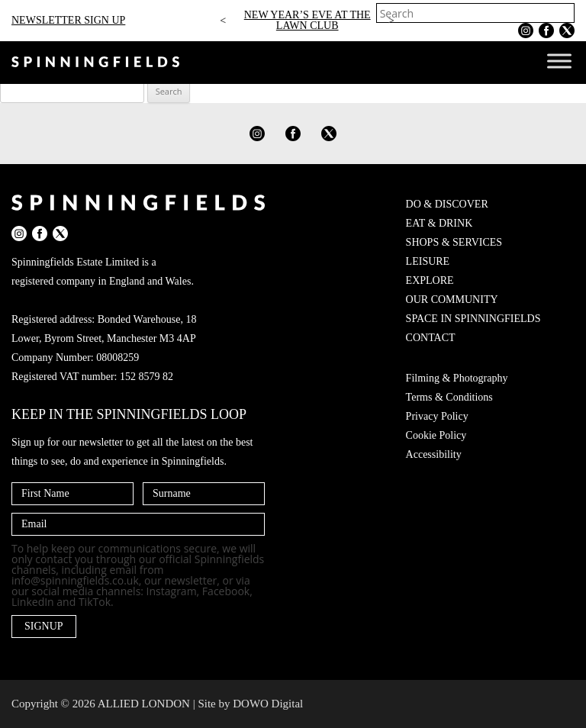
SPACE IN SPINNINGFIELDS (473, 319)
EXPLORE (430, 280)
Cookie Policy (436, 435)
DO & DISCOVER (447, 204)
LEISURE (428, 261)
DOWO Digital (268, 704)
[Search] (565, 13)
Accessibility (434, 454)
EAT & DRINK (439, 223)
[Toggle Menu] (559, 61)
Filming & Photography (457, 378)
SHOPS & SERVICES (454, 242)
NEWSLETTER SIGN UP (68, 20)
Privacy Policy (437, 416)
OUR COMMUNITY (452, 300)
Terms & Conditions (449, 397)
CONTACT (431, 338)
